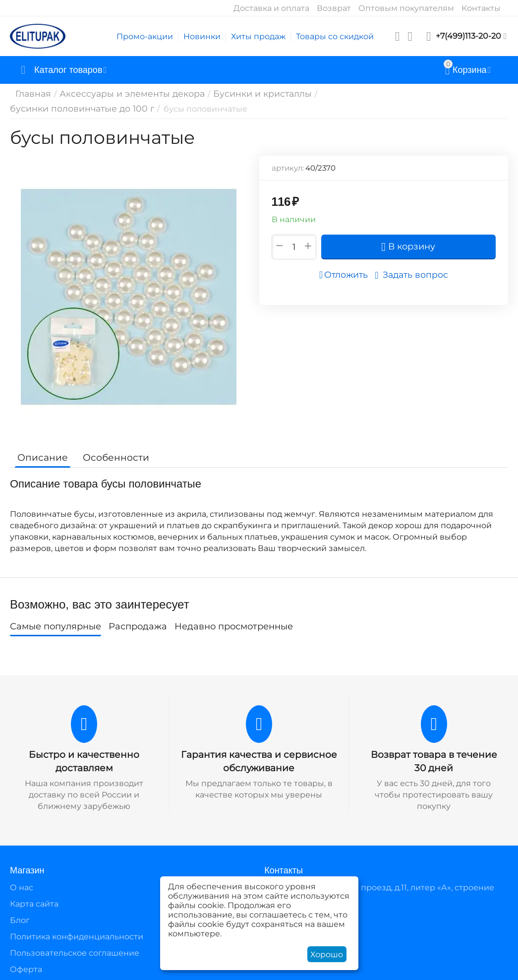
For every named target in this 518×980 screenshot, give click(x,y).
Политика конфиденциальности (77, 930)
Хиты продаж (258, 36)
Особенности (110, 452)
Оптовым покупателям (406, 8)
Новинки (202, 36)
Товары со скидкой (335, 36)
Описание (41, 452)
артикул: (288, 162)
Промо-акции (145, 36)
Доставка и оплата (271, 8)
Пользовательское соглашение (75, 947)
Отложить (346, 269)
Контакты (481, 8)
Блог (20, 914)
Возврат (334, 8)
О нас (22, 881)
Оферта (26, 963)
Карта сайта (34, 897)
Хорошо (327, 954)
